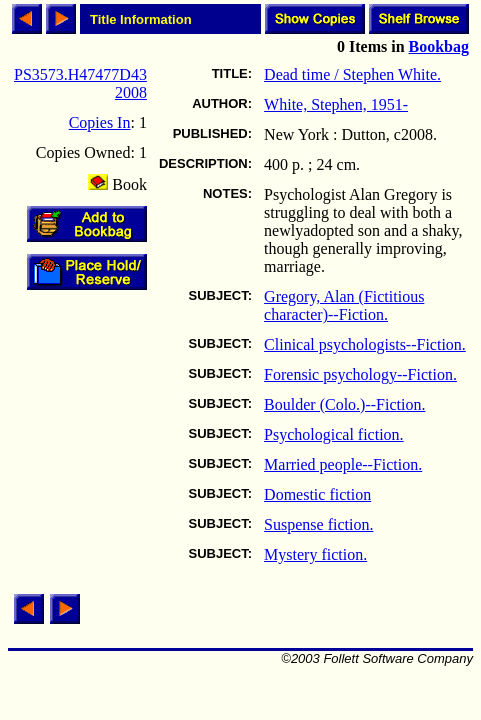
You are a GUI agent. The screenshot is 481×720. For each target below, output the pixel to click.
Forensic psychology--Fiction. (360, 374)
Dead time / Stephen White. (352, 74)
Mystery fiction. (315, 554)
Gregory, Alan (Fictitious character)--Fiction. (344, 305)
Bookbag (439, 46)
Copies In (100, 122)
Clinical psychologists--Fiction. (365, 344)
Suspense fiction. (318, 524)
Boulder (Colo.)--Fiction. (344, 404)
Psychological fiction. (334, 434)
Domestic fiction (317, 494)
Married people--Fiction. (343, 464)
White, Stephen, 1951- (336, 104)
